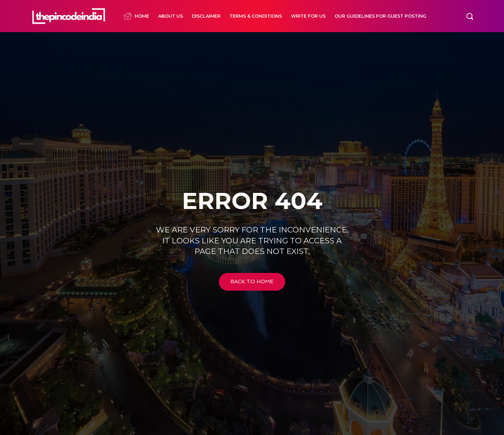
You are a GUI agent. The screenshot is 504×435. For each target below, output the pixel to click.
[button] (470, 16)
